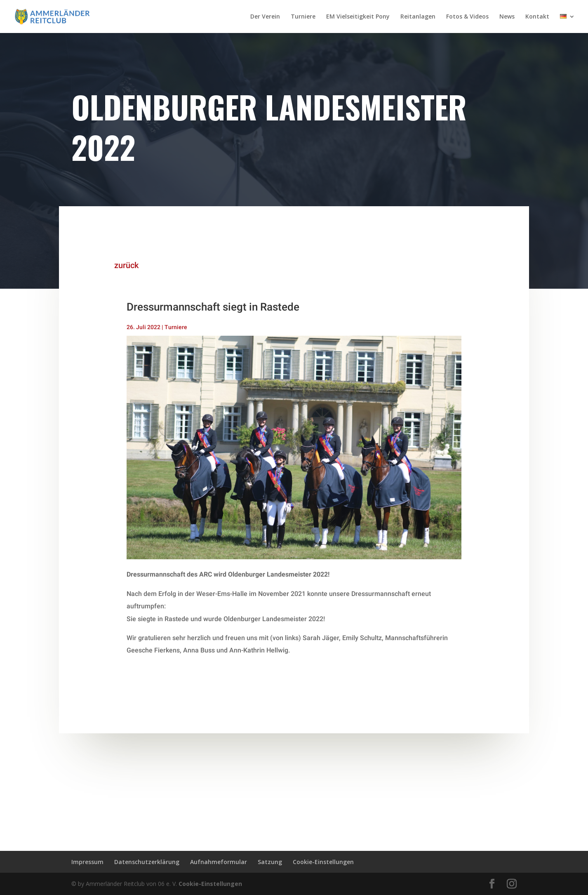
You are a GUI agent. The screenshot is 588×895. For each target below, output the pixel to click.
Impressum (87, 862)
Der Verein (265, 17)
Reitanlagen (418, 17)
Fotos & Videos (467, 17)
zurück (119, 265)
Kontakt (537, 17)
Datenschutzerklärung (147, 862)
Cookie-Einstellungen (323, 862)
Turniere (303, 17)
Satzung (270, 862)
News (507, 17)
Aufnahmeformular (219, 862)
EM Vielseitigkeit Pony (358, 17)
